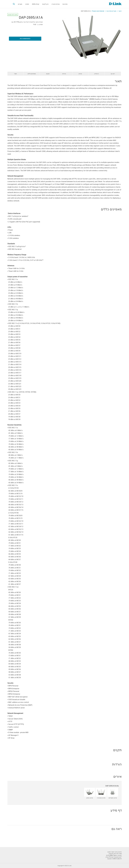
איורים (80, 74)
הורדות (64, 74)
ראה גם (113, 74)
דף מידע (97, 74)
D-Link (70, 866)
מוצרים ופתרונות (111, 11)
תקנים (48, 74)
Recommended (25, 39)
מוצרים (20, 4)
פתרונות (65, 4)
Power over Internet (98, 11)
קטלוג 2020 (36, 4)
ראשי (120, 11)
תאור (15, 74)
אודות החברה (56, 4)
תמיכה (27, 4)
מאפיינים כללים (32, 74)
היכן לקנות (45, 4)
